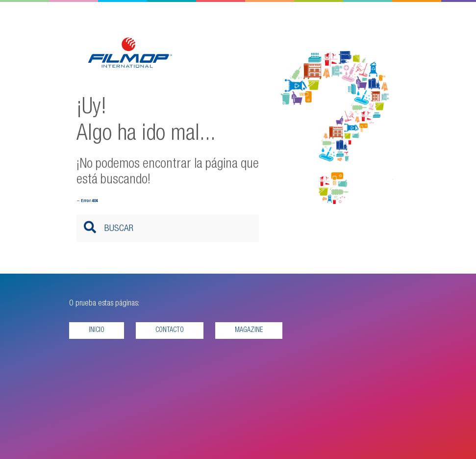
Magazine (249, 331)
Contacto (170, 331)
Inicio (97, 331)
